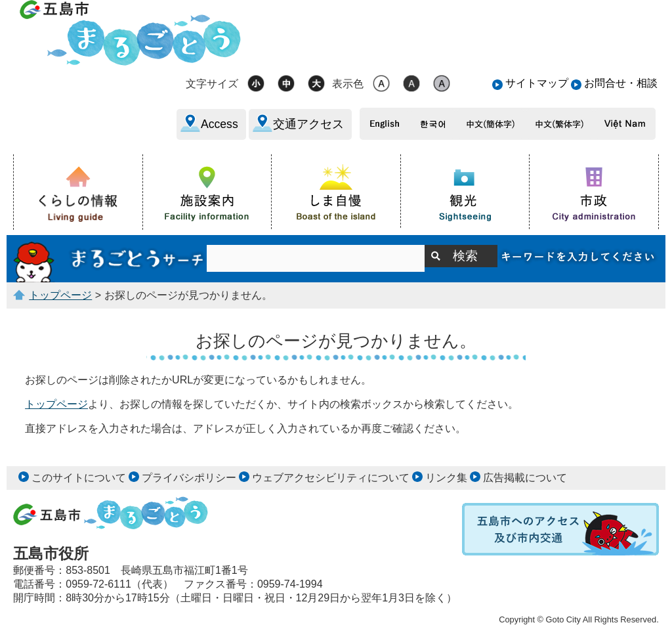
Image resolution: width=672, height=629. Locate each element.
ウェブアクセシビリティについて (331, 478)
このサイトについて (79, 478)
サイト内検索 (110, 259)
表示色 (348, 84)
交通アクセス (308, 124)
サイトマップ (537, 83)
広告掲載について (525, 478)
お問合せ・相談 (621, 83)
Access (220, 124)
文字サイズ (212, 84)
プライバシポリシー (189, 478)
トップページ (60, 295)
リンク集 (446, 478)
